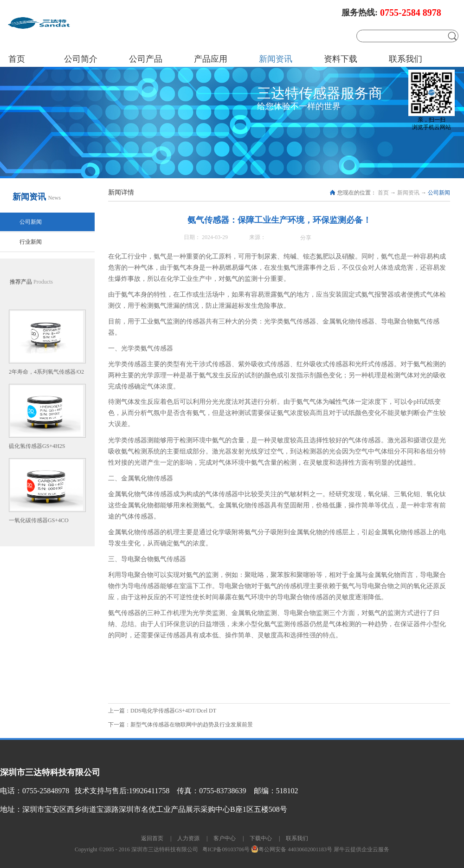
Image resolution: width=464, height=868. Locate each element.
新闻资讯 (408, 193)
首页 (17, 59)
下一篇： (180, 725)
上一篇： (162, 711)
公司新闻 (439, 193)
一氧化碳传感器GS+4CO (39, 520)
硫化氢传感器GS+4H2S (37, 446)
